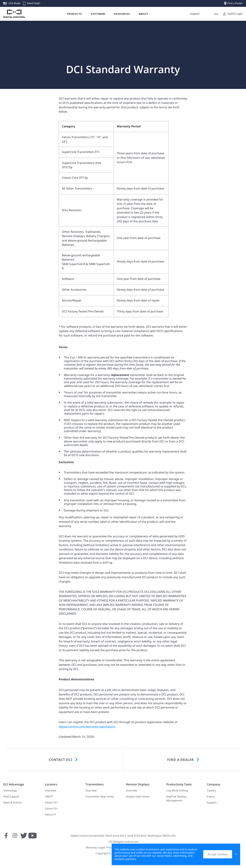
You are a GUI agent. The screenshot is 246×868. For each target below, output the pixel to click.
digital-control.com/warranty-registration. (87, 726)
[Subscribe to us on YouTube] (32, 837)
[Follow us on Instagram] (15, 837)
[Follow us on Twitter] (24, 837)
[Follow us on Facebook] (6, 837)
